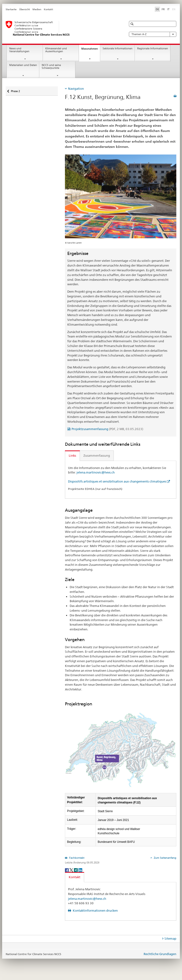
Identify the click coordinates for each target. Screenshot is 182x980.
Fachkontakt (76, 858)
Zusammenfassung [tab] (97, 455)
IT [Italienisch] (168, 9)
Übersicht (25, 9)
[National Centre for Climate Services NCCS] (61, 29)
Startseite (11, 9)
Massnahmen (91, 50)
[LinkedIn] (80, 870)
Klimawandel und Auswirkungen (56, 50)
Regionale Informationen (153, 49)
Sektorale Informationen (118, 49)
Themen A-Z (153, 34)
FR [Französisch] (163, 9)
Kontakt (48, 9)
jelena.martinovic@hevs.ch (96, 472)
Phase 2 (15, 90)
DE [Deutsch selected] (157, 9)
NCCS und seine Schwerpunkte (51, 67)
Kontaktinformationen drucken (95, 910)
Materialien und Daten (23, 65)
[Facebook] (67, 870)
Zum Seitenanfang (165, 858)
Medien (37, 9)
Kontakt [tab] (75, 877)
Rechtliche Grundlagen (160, 954)
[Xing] (76, 870)
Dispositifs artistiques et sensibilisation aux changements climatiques (117, 481)
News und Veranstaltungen (19, 50)
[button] (133, 24)
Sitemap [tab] (170, 938)
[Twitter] (72, 870)
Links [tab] (72, 455)
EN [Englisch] (174, 9)
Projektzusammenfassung (107, 429)
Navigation (76, 89)
